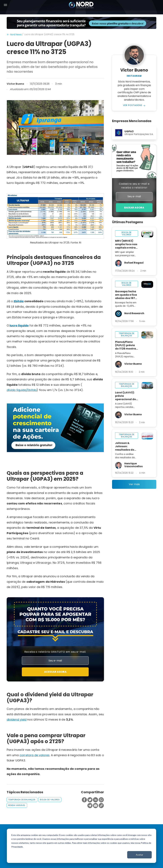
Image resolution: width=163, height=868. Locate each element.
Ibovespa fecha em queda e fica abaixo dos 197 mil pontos (126, 295)
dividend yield (17, 720)
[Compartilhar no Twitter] (90, 800)
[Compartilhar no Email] (96, 806)
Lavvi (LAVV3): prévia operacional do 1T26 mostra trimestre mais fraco (126, 396)
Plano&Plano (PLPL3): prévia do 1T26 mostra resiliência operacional (126, 345)
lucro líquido (19, 325)
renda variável (17, 805)
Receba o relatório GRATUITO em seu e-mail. (55, 652)
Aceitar (139, 855)
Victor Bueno (15, 84)
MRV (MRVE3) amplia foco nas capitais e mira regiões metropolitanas (126, 244)
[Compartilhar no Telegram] (90, 806)
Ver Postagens (133, 105)
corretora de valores (35, 755)
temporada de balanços (22, 800)
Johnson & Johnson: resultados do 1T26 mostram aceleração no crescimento (125, 446)
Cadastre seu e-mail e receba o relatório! (134, 186)
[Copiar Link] (101, 806)
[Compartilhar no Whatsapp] (101, 800)
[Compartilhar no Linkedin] (96, 800)
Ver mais (134, 484)
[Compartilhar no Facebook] (84, 800)
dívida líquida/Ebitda (22, 390)
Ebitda (19, 301)
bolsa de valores (50, 800)
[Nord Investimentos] (81, 5)
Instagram (134, 76)
